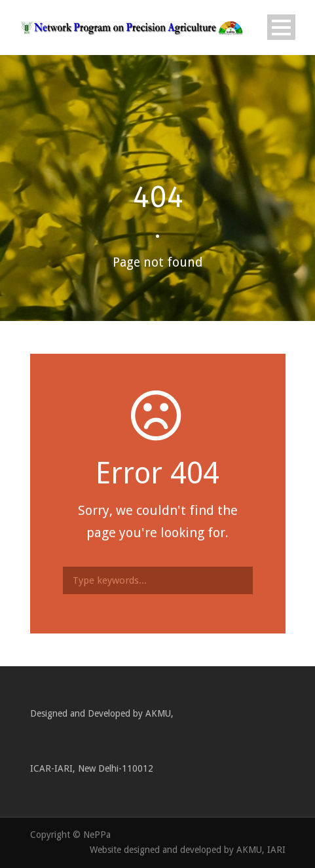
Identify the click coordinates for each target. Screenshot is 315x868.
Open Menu (281, 27)
